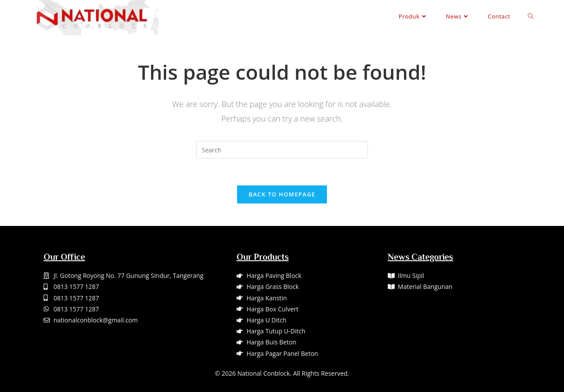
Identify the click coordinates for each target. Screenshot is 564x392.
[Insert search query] (282, 150)
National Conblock (264, 373)
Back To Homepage (282, 194)
